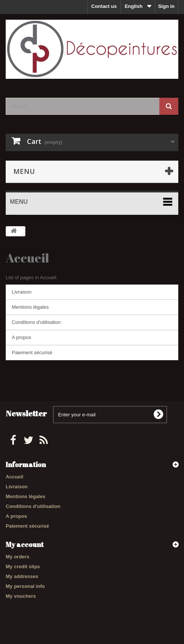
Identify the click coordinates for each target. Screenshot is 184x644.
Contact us (104, 6)
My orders (17, 557)
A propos (21, 337)
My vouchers (21, 596)
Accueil (27, 258)
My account (25, 544)
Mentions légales (30, 307)
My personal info (25, 586)
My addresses (22, 576)
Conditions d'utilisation (36, 322)
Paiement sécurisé (32, 352)
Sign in (166, 6)
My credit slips (23, 567)
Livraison (22, 292)
